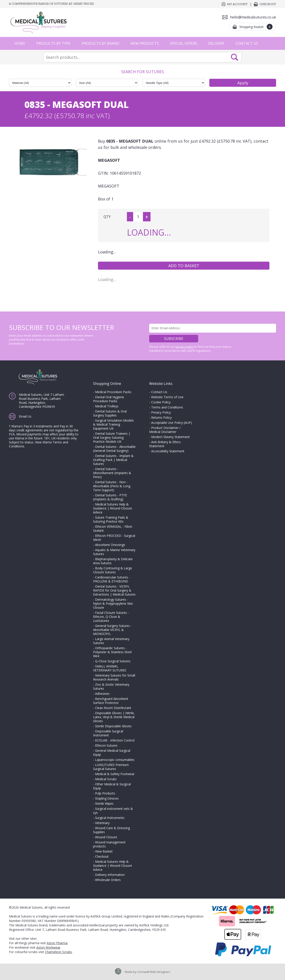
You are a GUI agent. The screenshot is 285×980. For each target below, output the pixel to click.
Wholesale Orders (108, 880)
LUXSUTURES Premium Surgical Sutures (111, 767)
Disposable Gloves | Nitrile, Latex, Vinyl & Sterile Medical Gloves (114, 717)
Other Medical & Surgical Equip (112, 786)
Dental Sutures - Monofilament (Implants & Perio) (112, 473)
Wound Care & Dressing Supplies (111, 830)
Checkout (268, 4)
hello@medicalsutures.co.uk (253, 17)
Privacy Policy (161, 412)
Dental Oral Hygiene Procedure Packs (109, 399)
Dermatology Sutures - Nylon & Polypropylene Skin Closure (113, 603)
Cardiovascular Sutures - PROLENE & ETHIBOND (112, 579)
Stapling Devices (107, 798)
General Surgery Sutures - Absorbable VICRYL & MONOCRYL (112, 630)
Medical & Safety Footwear (115, 774)
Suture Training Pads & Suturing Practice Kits (111, 519)
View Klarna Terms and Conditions (39, 444)
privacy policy (185, 347)
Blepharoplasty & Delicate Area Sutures (113, 561)
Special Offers (183, 43)
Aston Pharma (57, 943)
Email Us (25, 416)
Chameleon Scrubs (58, 952)
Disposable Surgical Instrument (108, 733)
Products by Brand (100, 43)
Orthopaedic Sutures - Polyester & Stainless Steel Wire (112, 652)
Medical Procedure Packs (113, 392)
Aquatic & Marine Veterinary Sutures (114, 552)
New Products (145, 43)
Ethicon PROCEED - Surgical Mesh (114, 538)
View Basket (104, 851)
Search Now (234, 57)
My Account (237, 4)
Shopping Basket (256, 27)
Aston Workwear (48, 947)
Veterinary (102, 823)
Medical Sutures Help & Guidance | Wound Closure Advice (113, 508)
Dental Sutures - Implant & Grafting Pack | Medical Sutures (113, 460)
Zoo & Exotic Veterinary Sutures (111, 686)
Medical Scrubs (106, 779)
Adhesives (102, 694)
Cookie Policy (161, 402)
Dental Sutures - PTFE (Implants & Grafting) (110, 497)
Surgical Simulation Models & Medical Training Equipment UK (113, 424)
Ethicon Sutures (106, 745)
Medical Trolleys (107, 406)
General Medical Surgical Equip (112, 753)
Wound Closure (106, 837)
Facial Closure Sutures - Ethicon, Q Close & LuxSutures (111, 617)
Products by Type (53, 43)
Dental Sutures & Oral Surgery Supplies (110, 413)
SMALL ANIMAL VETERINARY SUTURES (110, 668)
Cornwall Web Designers (154, 972)
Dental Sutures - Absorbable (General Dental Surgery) (114, 449)
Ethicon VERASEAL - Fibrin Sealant (113, 528)
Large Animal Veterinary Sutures (111, 641)
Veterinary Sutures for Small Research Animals (114, 677)
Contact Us (247, 43)
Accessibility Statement (168, 451)
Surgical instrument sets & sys (113, 811)
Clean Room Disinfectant (113, 708)
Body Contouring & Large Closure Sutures (113, 570)
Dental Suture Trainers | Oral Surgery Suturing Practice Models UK (112, 437)
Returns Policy (161, 417)
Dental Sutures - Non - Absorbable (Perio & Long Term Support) (112, 486)
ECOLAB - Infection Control (115, 740)
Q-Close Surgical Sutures (113, 661)
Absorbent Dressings (110, 545)
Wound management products (109, 844)
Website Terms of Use (167, 397)
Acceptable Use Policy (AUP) (172, 423)
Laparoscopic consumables (115, 760)
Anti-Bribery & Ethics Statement (165, 444)
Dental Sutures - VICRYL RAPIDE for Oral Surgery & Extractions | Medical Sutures (114, 590)
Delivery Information (110, 875)
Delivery (216, 43)
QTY (107, 217)
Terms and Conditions (167, 407)
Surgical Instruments (110, 818)
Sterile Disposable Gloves (113, 726)
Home (20, 43)
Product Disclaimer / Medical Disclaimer (165, 430)
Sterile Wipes (104, 803)
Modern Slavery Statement (170, 437)
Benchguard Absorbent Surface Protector (111, 701)
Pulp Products (105, 793)
